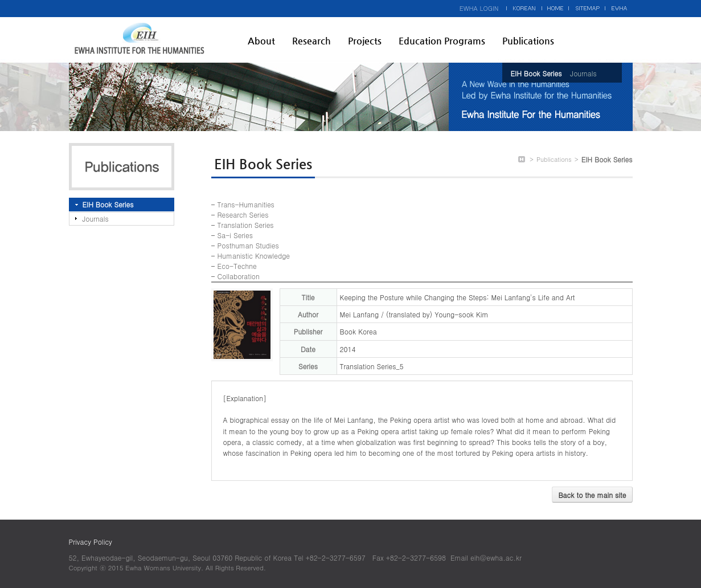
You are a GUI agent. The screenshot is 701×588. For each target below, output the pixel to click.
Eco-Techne (237, 266)
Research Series (243, 215)
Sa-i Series (235, 235)
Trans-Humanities (246, 204)
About (261, 41)
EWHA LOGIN (479, 8)
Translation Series (246, 225)
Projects (365, 41)
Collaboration (239, 276)
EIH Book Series (536, 73)
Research (311, 41)
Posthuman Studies (248, 245)
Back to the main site (592, 495)
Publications (528, 41)
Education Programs (442, 41)
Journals (583, 73)
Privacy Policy (91, 542)
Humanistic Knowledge (254, 256)
